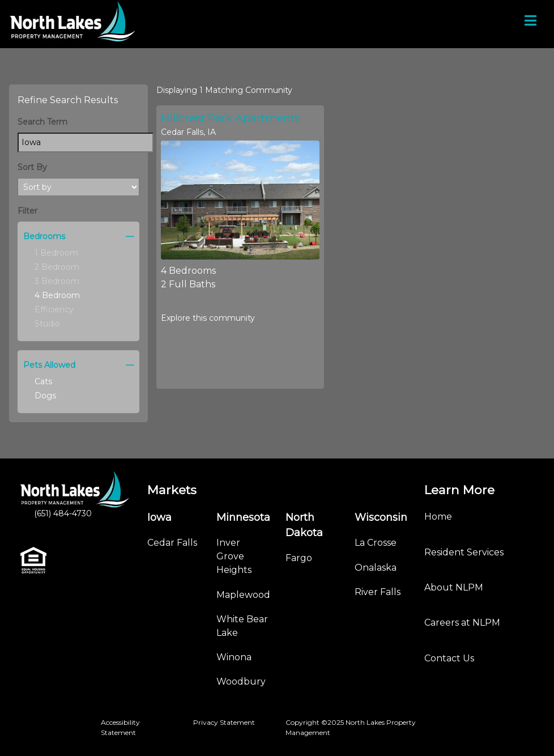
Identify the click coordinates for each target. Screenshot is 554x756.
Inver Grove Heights (234, 556)
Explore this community (208, 318)
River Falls (378, 592)
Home (438, 517)
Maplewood (243, 595)
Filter (27, 211)
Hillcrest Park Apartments (231, 118)
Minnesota (243, 517)
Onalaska (376, 568)
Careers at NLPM (462, 623)
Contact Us (449, 658)
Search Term (42, 122)
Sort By (32, 167)
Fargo (299, 558)
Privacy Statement (224, 722)
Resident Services (464, 552)
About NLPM (454, 587)
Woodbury (241, 681)
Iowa (159, 517)
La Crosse (376, 543)
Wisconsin (381, 517)
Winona (234, 657)
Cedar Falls (172, 543)
